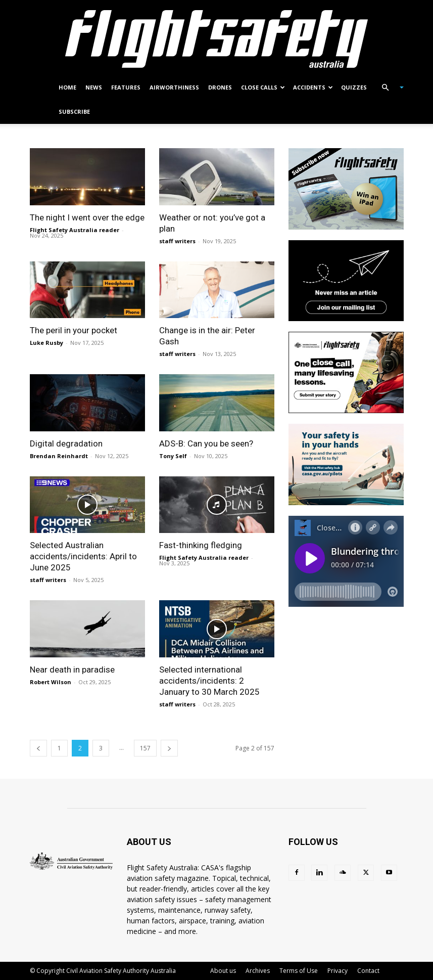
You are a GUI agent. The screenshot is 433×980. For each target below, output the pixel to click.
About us (223, 971)
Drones (220, 87)
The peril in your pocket (74, 330)
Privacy (338, 971)
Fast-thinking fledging (201, 545)
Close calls (263, 87)
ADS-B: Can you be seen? (206, 443)
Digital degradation (66, 443)
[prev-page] (38, 748)
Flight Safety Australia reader (75, 230)
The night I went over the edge (87, 217)
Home (67, 87)
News (94, 87)
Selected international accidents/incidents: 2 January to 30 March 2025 (209, 681)
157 (145, 748)
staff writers (177, 241)
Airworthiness (174, 87)
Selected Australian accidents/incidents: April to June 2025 (83, 556)
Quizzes (354, 87)
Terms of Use (299, 971)
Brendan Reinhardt (59, 456)
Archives (258, 971)
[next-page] (169, 748)
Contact (368, 971)
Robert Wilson (51, 682)
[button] (389, 88)
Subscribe (74, 112)
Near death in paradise (72, 670)
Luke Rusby (46, 343)
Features (126, 87)
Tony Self (173, 456)
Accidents (313, 87)
